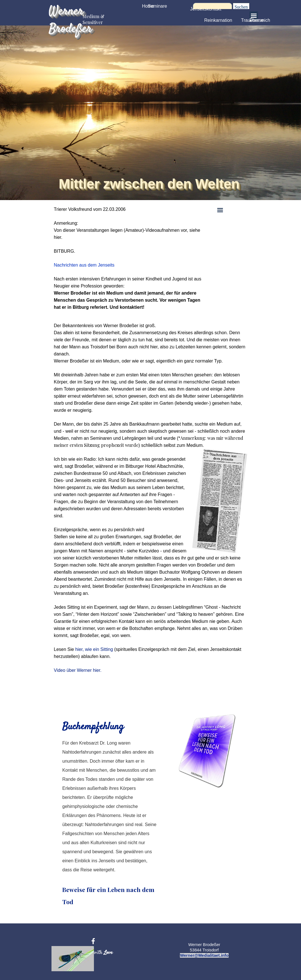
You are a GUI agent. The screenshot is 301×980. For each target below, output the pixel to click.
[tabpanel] (130, 258)
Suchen (241, 7)
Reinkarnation (218, 20)
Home (148, 6)
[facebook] (93, 941)
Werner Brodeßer (70, 20)
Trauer (248, 20)
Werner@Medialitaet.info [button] (204, 955)
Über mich (260, 20)
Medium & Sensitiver (94, 19)
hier (79, 649)
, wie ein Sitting (98, 649)
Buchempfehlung (93, 727)
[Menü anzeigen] (254, 16)
